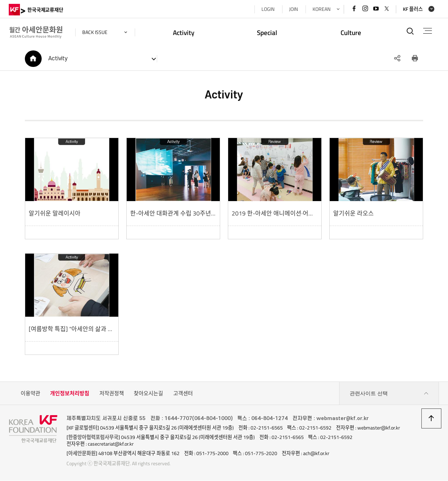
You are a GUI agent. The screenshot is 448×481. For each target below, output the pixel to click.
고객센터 (183, 394)
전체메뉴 (428, 31)
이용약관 (30, 394)
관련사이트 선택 (389, 394)
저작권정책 (112, 394)
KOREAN (321, 9)
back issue (95, 32)
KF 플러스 (412, 9)
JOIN (293, 9)
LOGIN (268, 9)
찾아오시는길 (148, 394)
